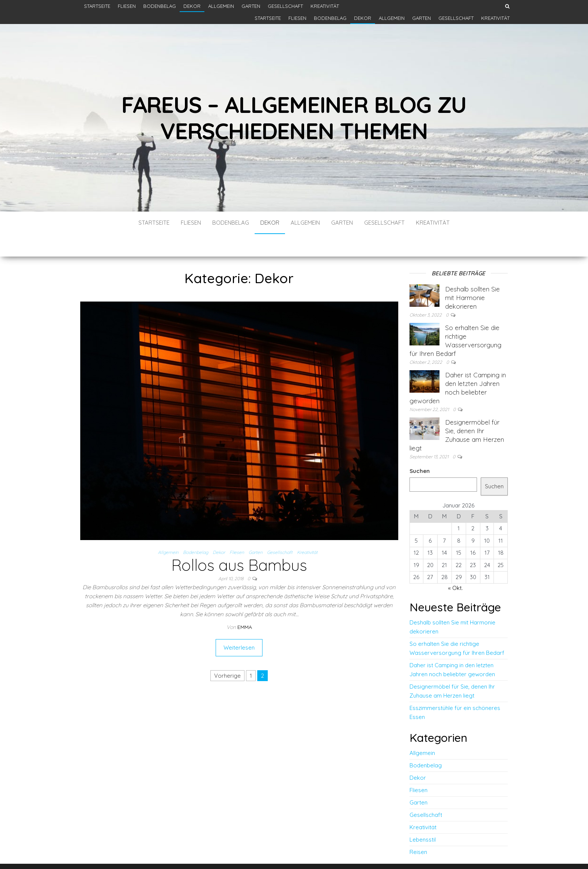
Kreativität (325, 6)
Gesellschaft (285, 6)
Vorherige (227, 653)
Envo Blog (349, 853)
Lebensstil (423, 817)
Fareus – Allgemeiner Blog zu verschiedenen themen (294, 118)
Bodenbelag (160, 6)
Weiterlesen (239, 625)
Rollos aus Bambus (239, 543)
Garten (251, 6)
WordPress (296, 853)
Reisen (418, 829)
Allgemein (221, 6)
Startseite (97, 6)
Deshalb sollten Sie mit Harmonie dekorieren (472, 275)
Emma (245, 605)
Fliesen (127, 6)
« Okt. (455, 565)
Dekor (192, 6)
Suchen (420, 448)
